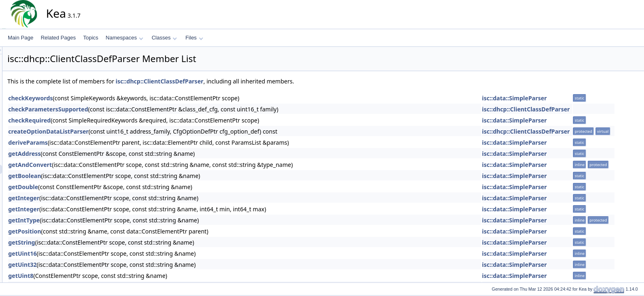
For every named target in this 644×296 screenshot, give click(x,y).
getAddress (98, 154)
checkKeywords (105, 98)
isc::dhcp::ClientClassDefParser (234, 81)
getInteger (98, 198)
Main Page (21, 38)
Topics (91, 38)
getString (95, 242)
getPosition (99, 231)
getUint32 (96, 265)
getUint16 (96, 253)
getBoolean (99, 176)
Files (194, 38)
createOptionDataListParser (122, 131)
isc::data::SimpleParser (589, 98)
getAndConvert (104, 165)
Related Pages (58, 38)
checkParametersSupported (122, 109)
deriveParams (102, 142)
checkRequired (103, 120)
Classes (164, 38)
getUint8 (95, 276)
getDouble (97, 187)
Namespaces (124, 38)
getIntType (98, 220)
